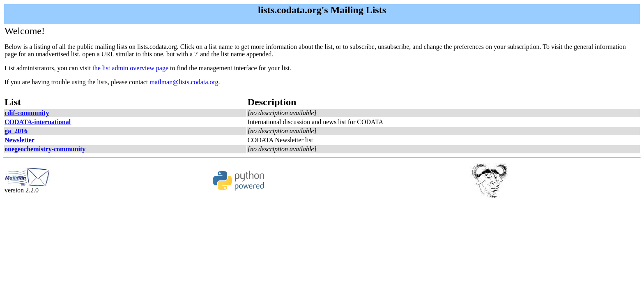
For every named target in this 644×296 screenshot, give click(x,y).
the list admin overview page (130, 68)
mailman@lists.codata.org (184, 82)
